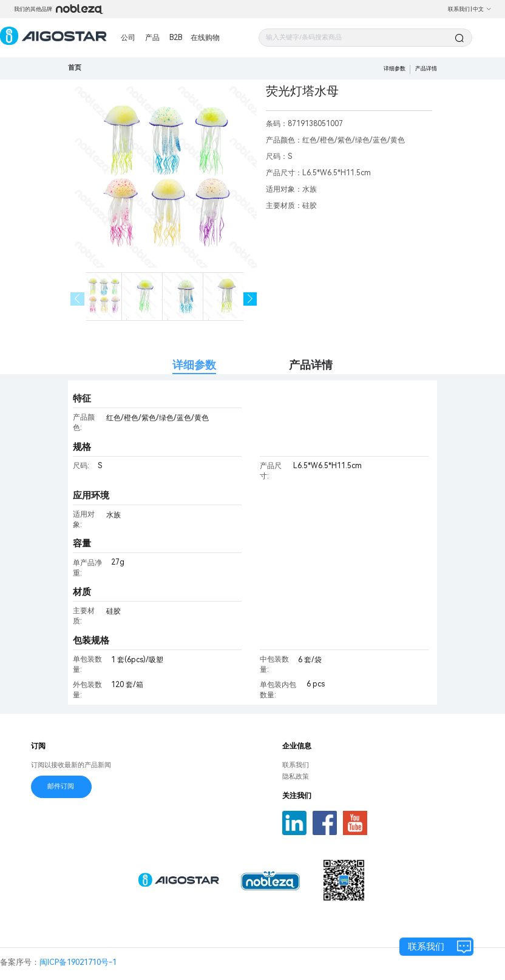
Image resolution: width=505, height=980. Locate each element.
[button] (250, 299)
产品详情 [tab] (311, 365)
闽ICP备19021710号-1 (78, 962)
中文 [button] (482, 9)
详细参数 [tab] (194, 365)
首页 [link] (75, 68)
